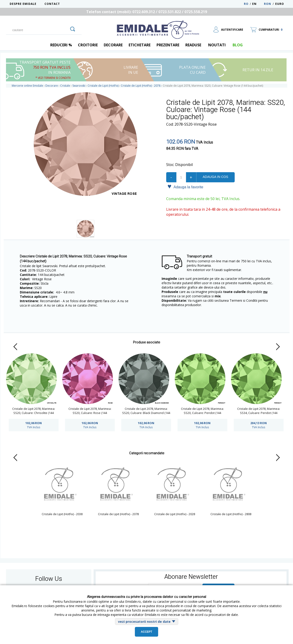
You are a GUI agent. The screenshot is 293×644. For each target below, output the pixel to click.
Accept (146, 632)
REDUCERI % (61, 45)
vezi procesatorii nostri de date (144, 622)
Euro (280, 4)
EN (258, 4)
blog (238, 45)
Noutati (217, 45)
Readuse (193, 45)
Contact (52, 4)
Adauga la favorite (185, 187)
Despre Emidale (23, 4)
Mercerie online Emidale (27, 86)
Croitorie (88, 45)
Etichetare (140, 45)
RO (246, 4)
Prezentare (168, 45)
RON (268, 4)
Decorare (113, 45)
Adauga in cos (215, 177)
